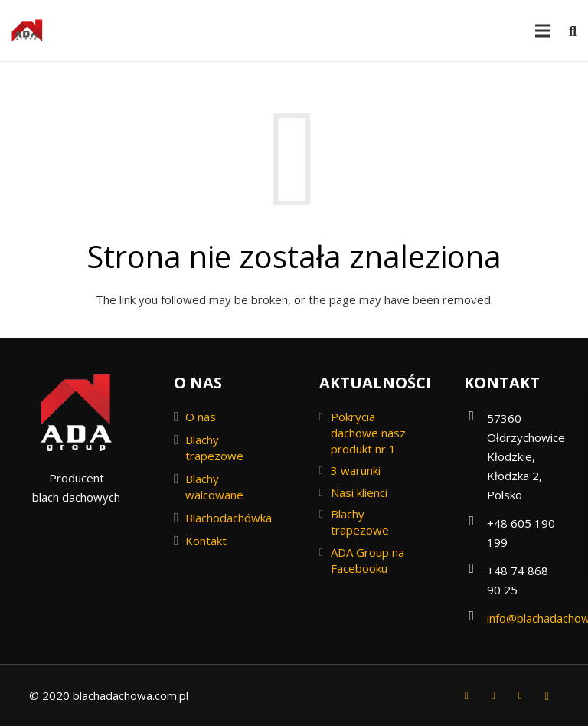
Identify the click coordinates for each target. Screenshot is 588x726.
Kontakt (206, 541)
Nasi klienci (359, 492)
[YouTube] (520, 696)
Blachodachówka (229, 518)
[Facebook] (467, 696)
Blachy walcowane (214, 487)
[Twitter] (493, 696)
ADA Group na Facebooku (367, 560)
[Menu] (543, 31)
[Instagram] (547, 696)
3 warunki (356, 470)
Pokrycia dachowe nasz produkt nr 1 (368, 433)
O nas (201, 417)
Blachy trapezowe (214, 448)
